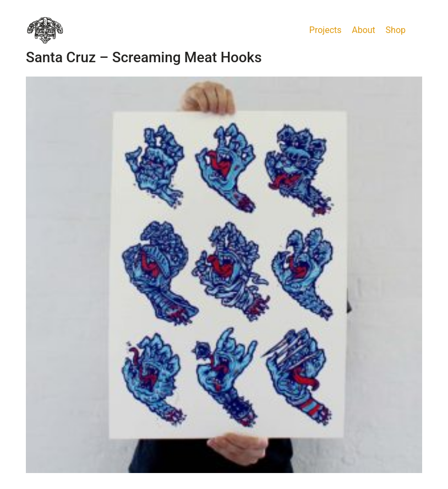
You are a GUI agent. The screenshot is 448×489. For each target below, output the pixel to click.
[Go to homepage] (45, 30)
